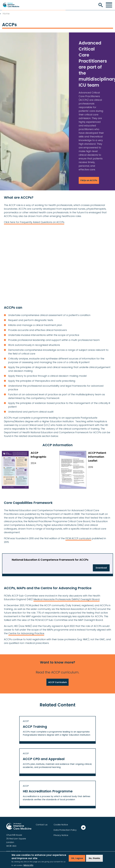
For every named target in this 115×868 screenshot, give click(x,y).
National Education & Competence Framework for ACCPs (50, 560)
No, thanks (94, 858)
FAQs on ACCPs (89, 180)
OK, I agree (77, 858)
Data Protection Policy (65, 830)
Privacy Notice (61, 835)
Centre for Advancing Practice (26, 633)
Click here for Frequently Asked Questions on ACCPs (34, 222)
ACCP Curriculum (58, 682)
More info (28, 865)
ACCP (26, 721)
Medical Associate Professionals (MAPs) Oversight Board (66, 599)
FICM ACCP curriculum (78, 538)
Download (101, 568)
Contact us (42, 825)
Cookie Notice (61, 825)
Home (6, 14)
